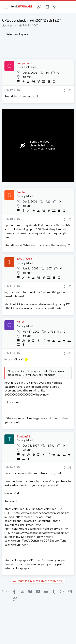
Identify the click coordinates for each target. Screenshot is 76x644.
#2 (70, 219)
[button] (6, 7)
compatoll (11, 25)
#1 (70, 90)
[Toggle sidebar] (63, 7)
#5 (70, 468)
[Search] (71, 7)
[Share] (64, 90)
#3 (70, 286)
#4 (70, 353)
